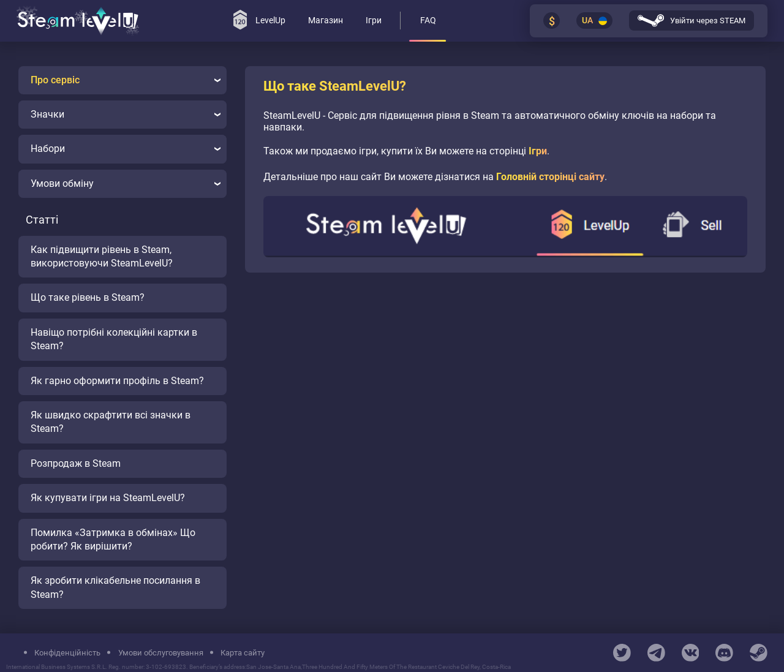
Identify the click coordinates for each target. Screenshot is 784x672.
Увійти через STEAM (692, 21)
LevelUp (259, 20)
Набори (126, 149)
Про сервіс (126, 80)
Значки (126, 114)
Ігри (538, 151)
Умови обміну (126, 183)
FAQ (428, 21)
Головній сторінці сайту (550, 177)
